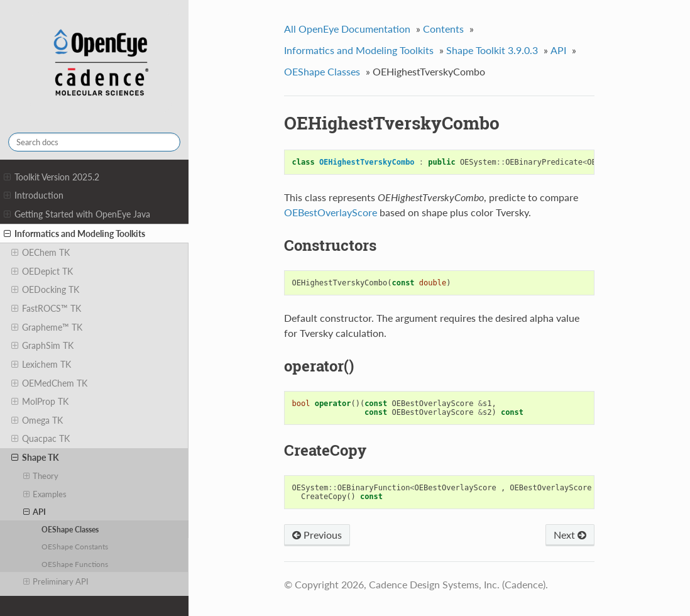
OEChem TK (41, 253)
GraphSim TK (42, 346)
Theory (41, 476)
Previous (317, 535)
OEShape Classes (70, 529)
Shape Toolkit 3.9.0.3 (492, 50)
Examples (45, 494)
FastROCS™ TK (46, 309)
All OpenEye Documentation (347, 29)
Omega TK (37, 421)
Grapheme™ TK (47, 327)
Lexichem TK (41, 365)
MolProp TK (40, 402)
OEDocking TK (45, 290)
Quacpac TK (41, 439)
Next (570, 535)
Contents (443, 29)
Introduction (34, 195)
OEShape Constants (75, 546)
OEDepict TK (42, 272)
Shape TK (35, 458)
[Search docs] (94, 142)
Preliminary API (56, 581)
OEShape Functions (75, 564)
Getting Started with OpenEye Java (77, 214)
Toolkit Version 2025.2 (52, 177)
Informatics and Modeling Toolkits (74, 234)
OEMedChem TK (49, 383)
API (35, 512)
